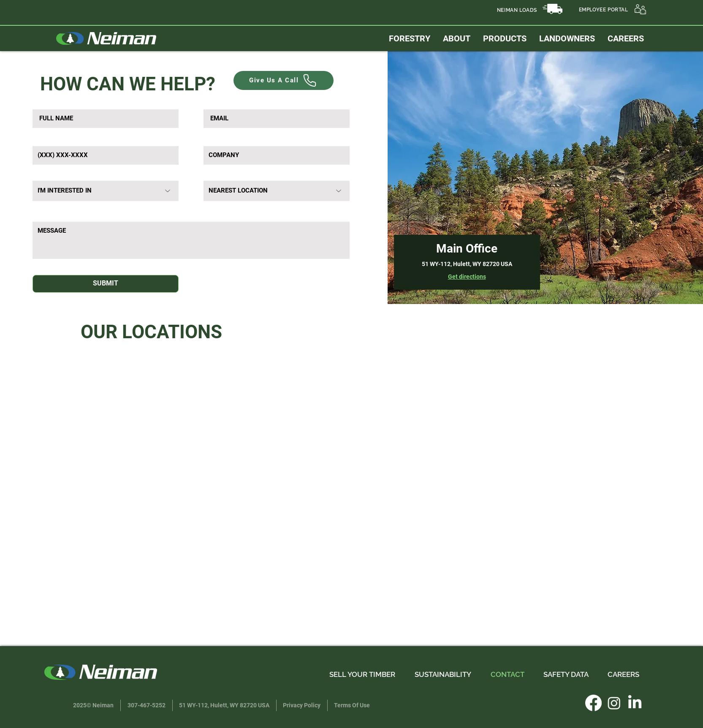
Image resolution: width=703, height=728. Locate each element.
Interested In (49, 174)
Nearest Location (227, 174)
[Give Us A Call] (284, 80)
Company (218, 139)
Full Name (47, 103)
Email (212, 103)
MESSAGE (48, 213)
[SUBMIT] (106, 284)
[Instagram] (614, 703)
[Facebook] (593, 703)
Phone (42, 139)
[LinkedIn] (635, 703)
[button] (567, 38)
